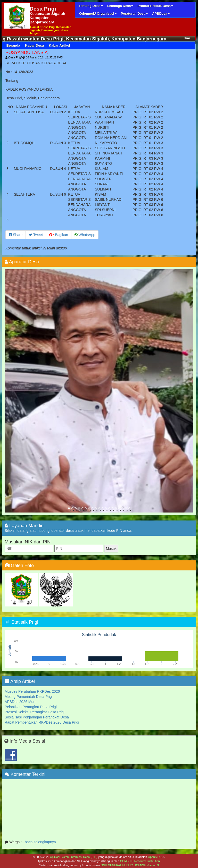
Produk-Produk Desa (155, 6)
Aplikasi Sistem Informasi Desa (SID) (74, 857)
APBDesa (161, 14)
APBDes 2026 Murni (21, 702)
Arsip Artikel (20, 681)
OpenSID (154, 857)
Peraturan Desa (134, 14)
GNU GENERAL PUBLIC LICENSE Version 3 (130, 865)
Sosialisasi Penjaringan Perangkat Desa (37, 717)
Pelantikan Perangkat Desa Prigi (31, 707)
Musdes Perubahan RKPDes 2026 (32, 691)
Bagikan (59, 235)
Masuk (111, 549)
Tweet (36, 235)
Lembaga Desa (120, 6)
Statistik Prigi (21, 622)
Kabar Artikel (59, 45)
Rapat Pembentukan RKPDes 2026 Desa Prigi (42, 722)
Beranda (13, 45)
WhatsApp (85, 235)
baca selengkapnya (40, 844)
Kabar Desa (34, 45)
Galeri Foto (19, 566)
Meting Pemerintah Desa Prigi (29, 697)
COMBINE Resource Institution (140, 861)
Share (16, 235)
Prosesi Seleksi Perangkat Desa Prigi (35, 712)
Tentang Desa (91, 6)
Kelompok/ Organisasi (98, 14)
